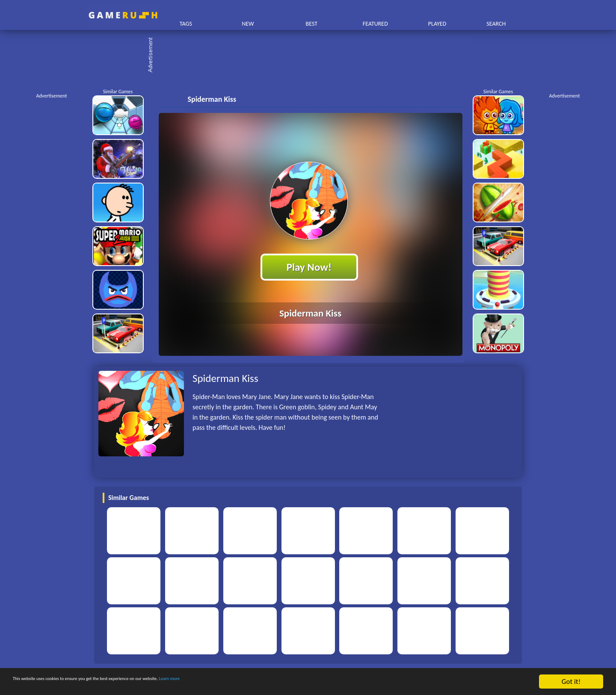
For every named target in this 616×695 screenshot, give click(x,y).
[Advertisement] (312, 56)
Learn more (267, 682)
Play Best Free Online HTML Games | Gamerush (123, 15)
